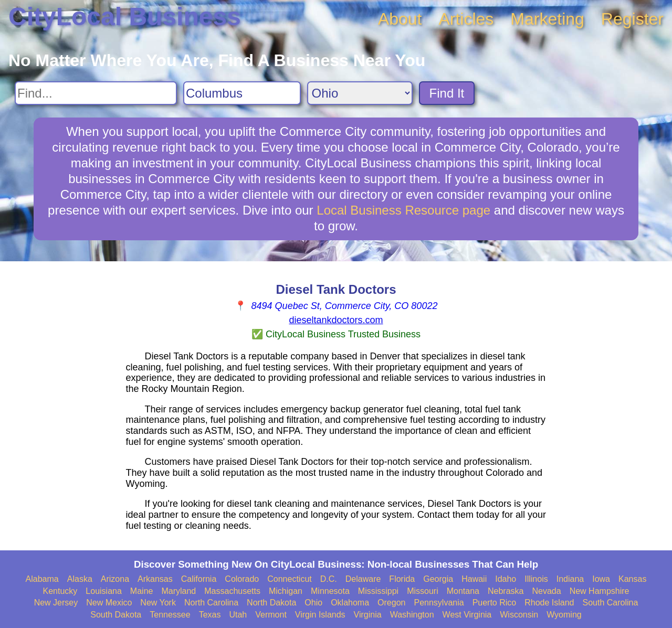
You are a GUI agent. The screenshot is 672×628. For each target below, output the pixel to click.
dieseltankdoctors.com (336, 320)
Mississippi (378, 591)
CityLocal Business (125, 17)
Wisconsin (519, 615)
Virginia (368, 615)
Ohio (313, 603)
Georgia (438, 579)
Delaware (363, 579)
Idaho (506, 579)
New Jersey (56, 603)
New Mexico (109, 603)
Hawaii (474, 579)
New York (158, 603)
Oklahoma (350, 603)
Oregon (391, 603)
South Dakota (116, 615)
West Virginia (467, 615)
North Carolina (211, 603)
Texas (210, 615)
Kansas (632, 579)
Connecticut (290, 579)
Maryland (178, 591)
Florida (402, 579)
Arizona (115, 579)
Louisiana (104, 591)
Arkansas (155, 579)
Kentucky (60, 591)
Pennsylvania (439, 603)
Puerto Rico (495, 603)
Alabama (42, 579)
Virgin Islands (320, 615)
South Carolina (611, 603)
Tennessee (170, 615)
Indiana (570, 579)
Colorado (242, 579)
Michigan (286, 591)
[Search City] (242, 93)
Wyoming (564, 615)
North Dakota (271, 603)
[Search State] (360, 93)
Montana (463, 591)
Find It (447, 93)
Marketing (547, 19)
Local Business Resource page (403, 210)
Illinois (536, 579)
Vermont (271, 615)
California (199, 579)
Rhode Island (549, 603)
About (400, 19)
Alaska (80, 579)
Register (632, 19)
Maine (142, 591)
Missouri (423, 591)
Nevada (546, 591)
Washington (412, 615)
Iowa (601, 579)
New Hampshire (600, 591)
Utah (238, 615)
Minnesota (330, 591)
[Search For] (96, 93)
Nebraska (506, 591)
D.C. (329, 579)
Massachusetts (232, 591)
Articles (466, 19)
